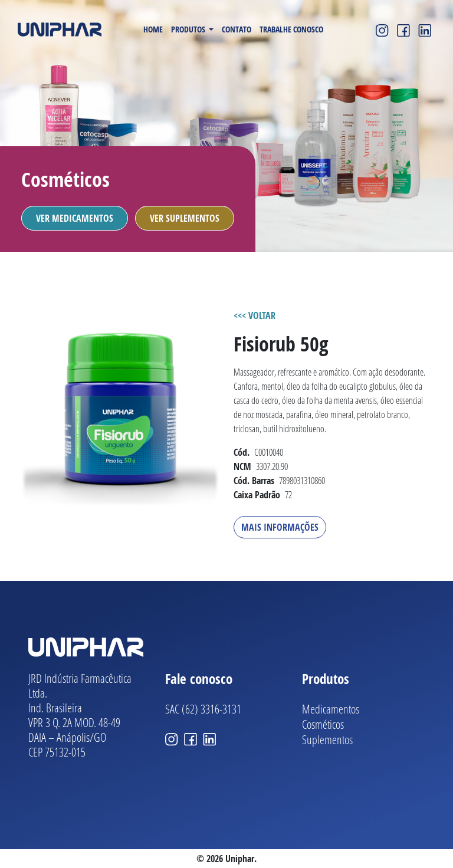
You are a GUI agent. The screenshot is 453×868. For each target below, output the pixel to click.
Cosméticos (323, 724)
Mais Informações (280, 527)
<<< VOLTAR (255, 315)
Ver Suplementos (185, 218)
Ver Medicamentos (75, 218)
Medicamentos (331, 709)
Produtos (189, 29)
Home (153, 29)
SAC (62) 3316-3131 (203, 709)
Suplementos (327, 739)
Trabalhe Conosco (291, 29)
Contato (237, 29)
